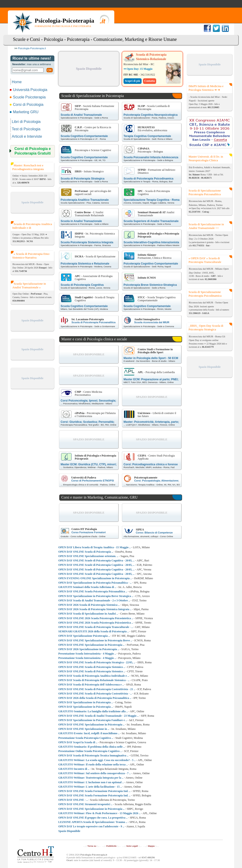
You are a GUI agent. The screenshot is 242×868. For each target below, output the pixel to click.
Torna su (92, 846)
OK (50, 70)
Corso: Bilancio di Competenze (154, 533)
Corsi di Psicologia (27, 105)
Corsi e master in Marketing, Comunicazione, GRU (99, 497)
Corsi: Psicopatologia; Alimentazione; (157, 481)
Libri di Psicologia (26, 122)
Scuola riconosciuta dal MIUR (152, 322)
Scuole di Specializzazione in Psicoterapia (93, 96)
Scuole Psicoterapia (28, 97)
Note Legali (132, 846)
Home (17, 82)
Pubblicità (111, 846)
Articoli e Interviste (27, 136)
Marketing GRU (24, 112)
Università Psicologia (29, 90)
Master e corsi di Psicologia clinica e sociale (94, 339)
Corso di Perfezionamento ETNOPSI (93, 481)
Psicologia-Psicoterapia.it (32, 48)
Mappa (151, 846)
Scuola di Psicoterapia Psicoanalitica (93, 322)
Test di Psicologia (26, 129)
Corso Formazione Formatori (89, 532)
